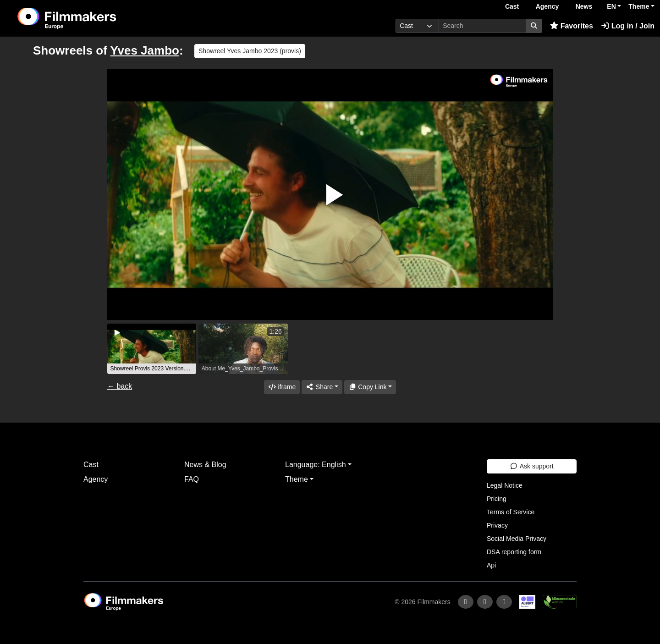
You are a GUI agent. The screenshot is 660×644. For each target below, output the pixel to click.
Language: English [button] (316, 465)
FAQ (192, 479)
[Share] (322, 387)
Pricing (497, 499)
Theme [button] (639, 6)
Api (491, 565)
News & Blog (205, 465)
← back (120, 386)
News (584, 6)
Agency (547, 6)
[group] (152, 349)
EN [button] (611, 6)
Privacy (497, 525)
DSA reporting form (514, 552)
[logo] (90, 18)
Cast (512, 6)
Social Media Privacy (517, 539)
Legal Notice (505, 485)
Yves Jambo (145, 50)
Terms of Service (511, 512)
